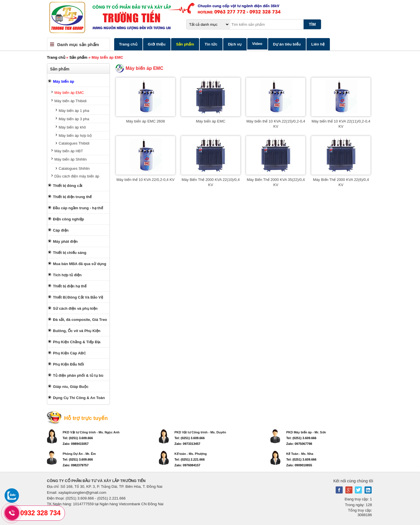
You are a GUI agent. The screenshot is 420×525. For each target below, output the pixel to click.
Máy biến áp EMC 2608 (146, 121)
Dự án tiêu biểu (287, 44)
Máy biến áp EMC (69, 93)
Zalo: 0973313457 (188, 444)
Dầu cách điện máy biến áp (77, 176)
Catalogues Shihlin (74, 168)
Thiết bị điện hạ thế (70, 286)
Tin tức (211, 44)
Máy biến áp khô (72, 127)
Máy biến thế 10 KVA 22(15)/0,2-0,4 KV (276, 124)
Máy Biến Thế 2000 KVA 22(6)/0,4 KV (341, 182)
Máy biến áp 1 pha (74, 111)
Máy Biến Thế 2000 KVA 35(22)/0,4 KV (276, 182)
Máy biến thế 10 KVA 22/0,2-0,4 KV (145, 180)
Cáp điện (61, 230)
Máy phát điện (65, 241)
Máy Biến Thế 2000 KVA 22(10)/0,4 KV (211, 182)
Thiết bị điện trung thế (72, 197)
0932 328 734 (40, 513)
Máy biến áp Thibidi (70, 101)
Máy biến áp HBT (69, 151)
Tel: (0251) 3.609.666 (78, 438)
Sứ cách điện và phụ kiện (75, 308)
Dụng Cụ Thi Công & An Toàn (79, 398)
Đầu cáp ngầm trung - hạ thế (78, 208)
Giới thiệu (157, 44)
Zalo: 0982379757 (76, 465)
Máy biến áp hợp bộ (75, 136)
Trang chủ (128, 44)
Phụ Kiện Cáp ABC (70, 353)
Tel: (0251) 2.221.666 (190, 459)
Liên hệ (318, 44)
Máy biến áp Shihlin (71, 159)
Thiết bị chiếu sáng (70, 253)
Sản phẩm (185, 44)
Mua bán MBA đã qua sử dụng (80, 264)
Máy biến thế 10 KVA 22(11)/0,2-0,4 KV (341, 124)
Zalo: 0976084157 (188, 465)
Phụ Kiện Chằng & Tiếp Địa (77, 342)
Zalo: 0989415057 (76, 444)
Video (257, 44)
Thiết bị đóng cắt (68, 186)
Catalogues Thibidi (74, 143)
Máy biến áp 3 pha (74, 119)
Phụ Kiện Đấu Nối (69, 364)
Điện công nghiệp (69, 219)
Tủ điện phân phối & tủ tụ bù (78, 375)
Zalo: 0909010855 (299, 465)
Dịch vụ (235, 44)
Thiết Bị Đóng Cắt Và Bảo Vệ (78, 297)
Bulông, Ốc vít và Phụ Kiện (77, 331)
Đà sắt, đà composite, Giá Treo (80, 320)
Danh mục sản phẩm (78, 45)
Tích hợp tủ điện (67, 275)
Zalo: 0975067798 (299, 444)
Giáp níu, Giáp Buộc (71, 387)
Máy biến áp (64, 81)
